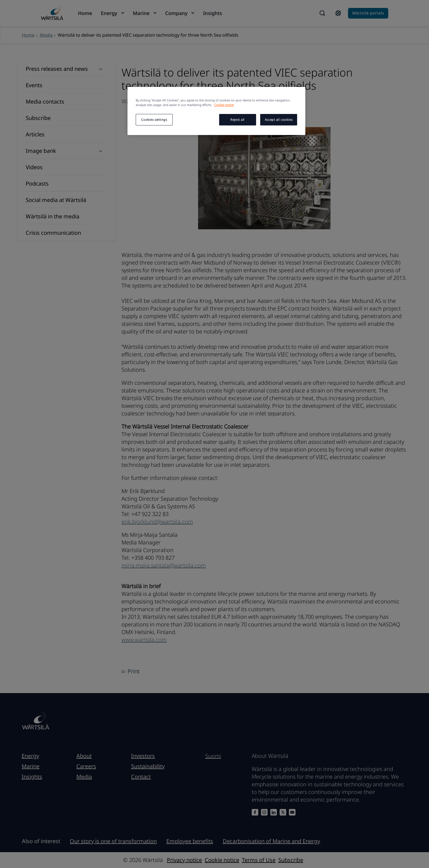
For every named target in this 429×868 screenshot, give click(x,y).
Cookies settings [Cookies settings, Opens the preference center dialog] (154, 120)
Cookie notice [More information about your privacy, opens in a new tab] (224, 105)
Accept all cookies (279, 120)
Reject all (237, 120)
